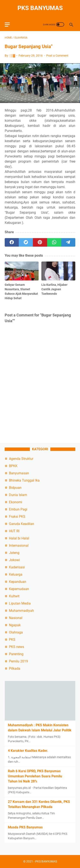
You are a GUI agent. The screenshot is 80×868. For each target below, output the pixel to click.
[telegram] (68, 242)
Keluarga (16, 574)
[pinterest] (40, 242)
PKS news (17, 647)
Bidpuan (15, 488)
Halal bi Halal (19, 538)
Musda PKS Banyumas (25, 827)
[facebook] (12, 242)
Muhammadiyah (21, 611)
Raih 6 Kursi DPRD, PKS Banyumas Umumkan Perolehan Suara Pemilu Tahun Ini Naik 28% (35, 776)
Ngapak (15, 625)
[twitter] (26, 242)
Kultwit (14, 596)
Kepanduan (18, 582)
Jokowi (14, 560)
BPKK (13, 466)
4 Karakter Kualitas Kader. (28, 751)
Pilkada (15, 669)
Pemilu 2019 (18, 661)
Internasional (19, 546)
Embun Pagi (18, 509)
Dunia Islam (18, 495)
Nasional (16, 618)
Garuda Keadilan (22, 524)
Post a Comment (57, 56)
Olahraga (16, 632)
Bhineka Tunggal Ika (24, 480)
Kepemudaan (19, 589)
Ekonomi (16, 502)
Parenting (16, 654)
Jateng (14, 553)
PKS (12, 640)
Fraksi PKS (17, 517)
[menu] (10, 24)
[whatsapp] (54, 242)
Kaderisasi (17, 567)
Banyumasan (19, 473)
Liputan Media (20, 603)
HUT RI (14, 531)
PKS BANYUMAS (40, 8)
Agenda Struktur (21, 459)
